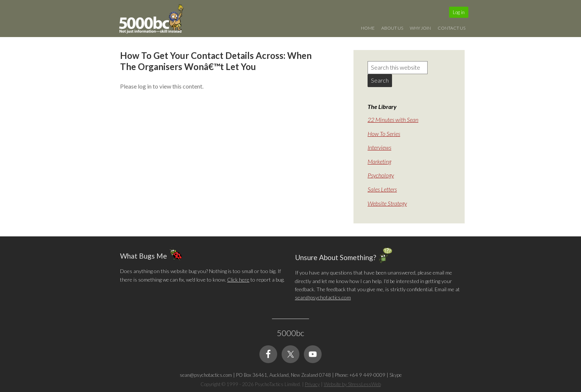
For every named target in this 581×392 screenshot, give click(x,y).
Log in (459, 12)
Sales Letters (382, 189)
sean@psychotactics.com (323, 297)
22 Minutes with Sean (393, 119)
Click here (238, 280)
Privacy (312, 384)
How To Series (384, 134)
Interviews (379, 147)
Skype (396, 375)
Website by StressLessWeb (352, 384)
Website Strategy (387, 203)
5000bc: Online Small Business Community (155, 20)
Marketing (379, 161)
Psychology (381, 175)
